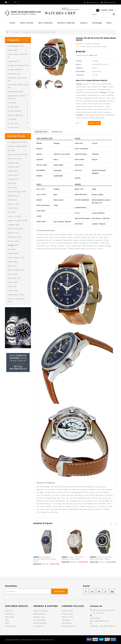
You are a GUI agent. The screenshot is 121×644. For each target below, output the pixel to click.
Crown (78, 178)
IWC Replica (67, 623)
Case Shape (80, 160)
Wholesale (9, 617)
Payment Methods (41, 611)
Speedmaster (13, 92)
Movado (11, 241)
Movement (41, 170)
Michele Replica (40, 623)
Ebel (9, 183)
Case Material (81, 154)
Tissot (10, 282)
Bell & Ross (12, 159)
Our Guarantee (39, 620)
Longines (11, 225)
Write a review (101, 47)
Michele (11, 233)
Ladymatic (12, 61)
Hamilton (11, 204)
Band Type (80, 189)
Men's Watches (45, 23)
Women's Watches (66, 23)
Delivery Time (39, 617)
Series (40, 149)
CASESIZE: (80, 75)
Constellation (13, 46)
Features (79, 224)
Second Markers (82, 200)
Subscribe (59, 591)
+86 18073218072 (107, 626)
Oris (9, 249)
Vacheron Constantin (16, 299)
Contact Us (10, 614)
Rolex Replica (11, 626)
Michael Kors (13, 229)
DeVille (10, 50)
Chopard (11, 179)
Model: (79, 64)
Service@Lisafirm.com (99, 621)
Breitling (11, 167)
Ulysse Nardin (13, 295)
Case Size (79, 143)
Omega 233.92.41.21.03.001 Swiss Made (39, 32)
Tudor (10, 286)
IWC (9, 212)
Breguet (11, 163)
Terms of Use (67, 617)
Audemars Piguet (15, 146)
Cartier (10, 175)
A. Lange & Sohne (15, 142)
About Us (9, 611)
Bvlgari (10, 171)
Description (41, 132)
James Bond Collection (17, 54)
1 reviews (89, 47)
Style (78, 213)
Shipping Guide (40, 614)
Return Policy (67, 611)
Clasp (39, 216)
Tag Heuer (12, 278)
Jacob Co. (12, 216)
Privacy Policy (68, 614)
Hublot (10, 208)
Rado (10, 266)
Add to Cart (94, 123)
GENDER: (79, 68)
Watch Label (42, 165)
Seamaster (12, 74)
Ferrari (10, 187)
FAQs (7, 623)
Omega (15, 32)
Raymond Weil (13, 270)
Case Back (79, 165)
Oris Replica (38, 626)
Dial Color (41, 195)
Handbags (97, 23)
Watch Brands (27, 23)
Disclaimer (66, 620)
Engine (40, 176)
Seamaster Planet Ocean (18, 85)
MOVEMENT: (81, 71)
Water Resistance (83, 218)
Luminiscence (81, 208)
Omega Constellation (16, 65)
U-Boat (11, 291)
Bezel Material (44, 205)
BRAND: (79, 61)
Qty (77, 123)
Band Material (81, 195)
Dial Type (41, 189)
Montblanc (12, 237)
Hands (40, 200)
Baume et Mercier (15, 154)
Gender (40, 160)
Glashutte (12, 196)
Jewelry (84, 23)
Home (12, 23)
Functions (41, 222)
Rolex (10, 274)
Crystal (79, 170)
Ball (9, 150)
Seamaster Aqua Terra (17, 78)
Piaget (10, 262)
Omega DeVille (14, 69)
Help (7, 620)
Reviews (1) (57, 132)
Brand (40, 143)
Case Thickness (82, 149)
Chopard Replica (69, 626)
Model (40, 154)
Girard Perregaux (14, 192)
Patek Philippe (14, 258)
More (109, 23)
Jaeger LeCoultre (15, 220)
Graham (11, 200)
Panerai (11, 253)
